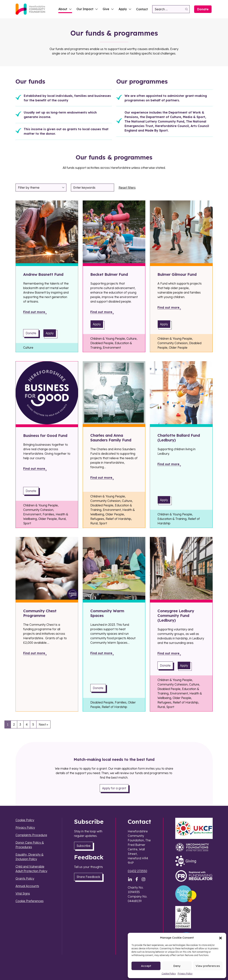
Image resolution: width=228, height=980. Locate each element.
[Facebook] (137, 879)
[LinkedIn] (130, 879)
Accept (146, 966)
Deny (177, 966)
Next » (43, 724)
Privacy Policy (185, 974)
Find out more (34, 312)
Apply (125, 9)
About (65, 9)
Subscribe (84, 846)
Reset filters (127, 188)
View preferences (208, 966)
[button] (221, 938)
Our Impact (87, 9)
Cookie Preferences (30, 901)
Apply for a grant (114, 788)
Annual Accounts (27, 886)
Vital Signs (23, 893)
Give (108, 9)
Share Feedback (88, 877)
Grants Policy (25, 878)
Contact (142, 9)
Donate (203, 9)
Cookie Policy (169, 974)
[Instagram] (143, 879)
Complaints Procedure (31, 835)
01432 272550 (137, 871)
